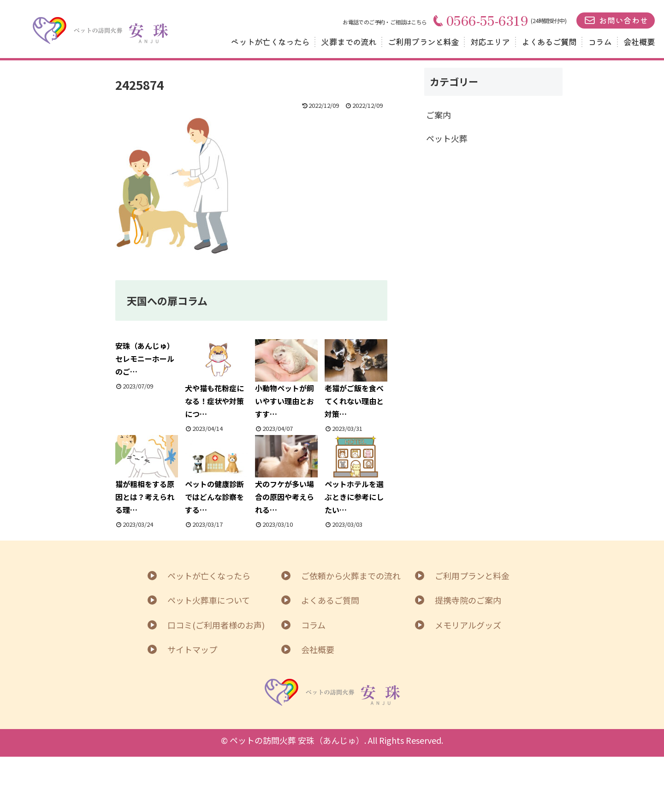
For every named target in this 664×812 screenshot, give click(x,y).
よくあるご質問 (549, 41)
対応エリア (490, 41)
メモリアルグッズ (468, 625)
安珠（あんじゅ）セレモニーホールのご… (145, 359)
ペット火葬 (447, 138)
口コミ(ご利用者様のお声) (216, 625)
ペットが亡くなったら (270, 41)
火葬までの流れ (349, 41)
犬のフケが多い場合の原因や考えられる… (286, 475)
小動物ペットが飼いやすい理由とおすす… (286, 380)
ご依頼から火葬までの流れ (351, 576)
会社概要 (639, 41)
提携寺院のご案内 (468, 600)
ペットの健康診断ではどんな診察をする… (216, 475)
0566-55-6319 (481, 20)
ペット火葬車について (209, 600)
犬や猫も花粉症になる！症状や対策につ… (216, 380)
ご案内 (439, 115)
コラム (600, 41)
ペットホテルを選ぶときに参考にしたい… (356, 475)
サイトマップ (192, 649)
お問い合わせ (623, 20)
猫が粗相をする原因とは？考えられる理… (147, 475)
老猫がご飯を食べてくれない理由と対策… (356, 380)
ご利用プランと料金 (423, 41)
